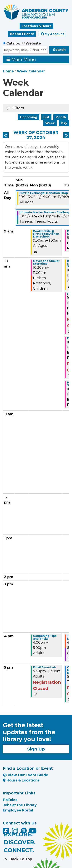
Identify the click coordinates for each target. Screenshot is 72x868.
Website (33, 43)
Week (50, 123)
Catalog (13, 43)
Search (59, 50)
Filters (19, 108)
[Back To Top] (36, 859)
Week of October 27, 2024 (36, 135)
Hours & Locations (21, 780)
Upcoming (29, 117)
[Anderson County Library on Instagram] (15, 832)
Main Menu (21, 59)
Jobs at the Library (20, 805)
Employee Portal (18, 810)
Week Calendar (31, 71)
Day (64, 123)
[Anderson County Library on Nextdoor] (24, 830)
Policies (10, 800)
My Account (52, 34)
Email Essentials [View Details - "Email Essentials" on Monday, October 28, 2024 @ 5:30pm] (45, 667)
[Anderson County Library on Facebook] (6, 832)
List (46, 117)
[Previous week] (6, 135)
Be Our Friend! (22, 34)
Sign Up (36, 749)
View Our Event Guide (26, 775)
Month (61, 117)
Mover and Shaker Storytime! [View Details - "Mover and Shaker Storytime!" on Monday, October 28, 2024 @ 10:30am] (46, 262)
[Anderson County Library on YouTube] (33, 832)
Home (8, 71)
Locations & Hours (36, 26)
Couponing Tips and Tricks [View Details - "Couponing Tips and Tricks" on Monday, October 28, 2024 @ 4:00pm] (45, 637)
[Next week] (66, 135)
